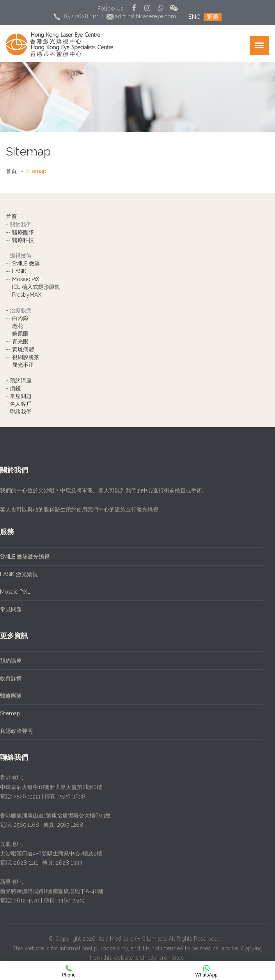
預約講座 (21, 380)
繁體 (213, 17)
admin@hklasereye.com (142, 16)
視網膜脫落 (26, 357)
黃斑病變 (23, 349)
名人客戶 (21, 404)
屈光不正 (23, 365)
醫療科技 (23, 240)
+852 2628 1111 (77, 16)
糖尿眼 (20, 334)
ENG (194, 17)
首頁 (11, 171)
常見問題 (21, 396)
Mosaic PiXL (27, 279)
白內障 (20, 318)
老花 (18, 326)
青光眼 (20, 341)
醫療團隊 (23, 232)
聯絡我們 (21, 412)
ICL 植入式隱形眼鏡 (36, 287)
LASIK (19, 271)
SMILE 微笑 (26, 264)
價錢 (15, 388)
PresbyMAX (27, 295)
